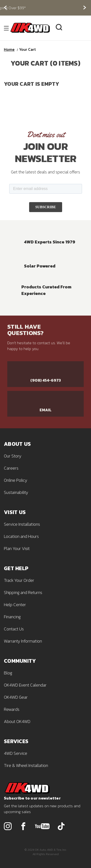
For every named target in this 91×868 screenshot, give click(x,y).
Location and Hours (21, 536)
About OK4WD (17, 721)
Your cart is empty (32, 84)
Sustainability (16, 492)
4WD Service (16, 753)
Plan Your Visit (17, 548)
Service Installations (22, 524)
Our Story (13, 456)
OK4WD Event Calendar (25, 685)
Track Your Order (19, 580)
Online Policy (16, 480)
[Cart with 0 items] (82, 28)
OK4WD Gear (16, 697)
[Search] (59, 28)
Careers (11, 468)
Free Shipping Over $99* (45, 8)
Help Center (15, 605)
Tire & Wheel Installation (26, 765)
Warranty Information (23, 641)
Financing (12, 617)
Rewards (12, 709)
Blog (8, 673)
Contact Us (14, 629)
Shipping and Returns (23, 592)
